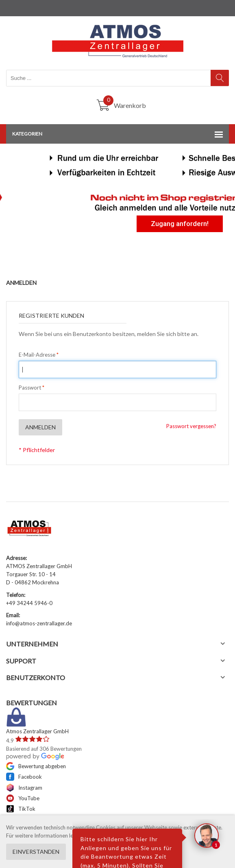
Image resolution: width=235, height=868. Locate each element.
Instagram (24, 788)
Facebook (24, 777)
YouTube (23, 798)
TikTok (21, 809)
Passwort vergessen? (191, 426)
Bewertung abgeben (36, 766)
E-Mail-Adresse (37, 355)
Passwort (30, 388)
